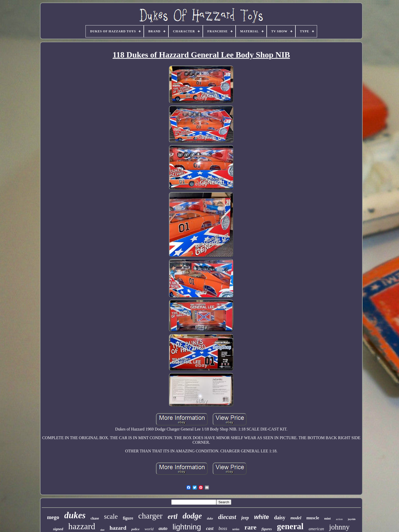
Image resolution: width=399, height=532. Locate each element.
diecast (227, 517)
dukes (75, 515)
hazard (118, 528)
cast (210, 528)
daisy (280, 517)
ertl (173, 516)
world (149, 529)
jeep (245, 518)
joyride (352, 519)
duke (210, 519)
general (290, 526)
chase (95, 518)
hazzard (82, 526)
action (339, 519)
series (236, 529)
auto (163, 528)
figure (128, 518)
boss (223, 528)
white (261, 517)
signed (58, 529)
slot (102, 530)
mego (53, 517)
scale (111, 516)
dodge (192, 516)
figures (267, 529)
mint (327, 518)
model (296, 518)
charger (150, 516)
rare (251, 527)
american (316, 529)
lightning (187, 527)
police (135, 529)
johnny (339, 527)
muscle (313, 518)
